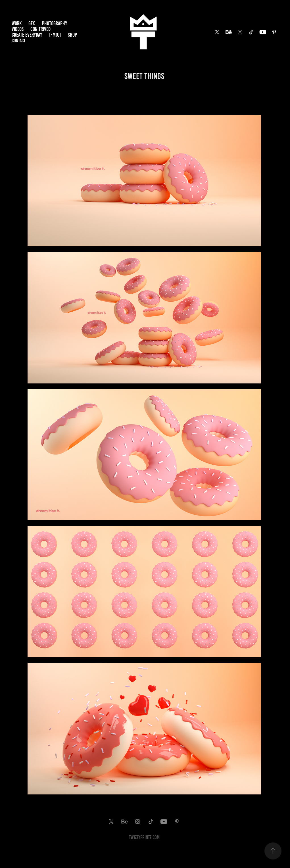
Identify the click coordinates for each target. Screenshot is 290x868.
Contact (18, 41)
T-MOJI (55, 35)
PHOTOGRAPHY (55, 23)
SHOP (72, 35)
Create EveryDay (27, 35)
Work (17, 23)
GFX (32, 23)
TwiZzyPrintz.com (144, 837)
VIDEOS (18, 29)
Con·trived (40, 29)
